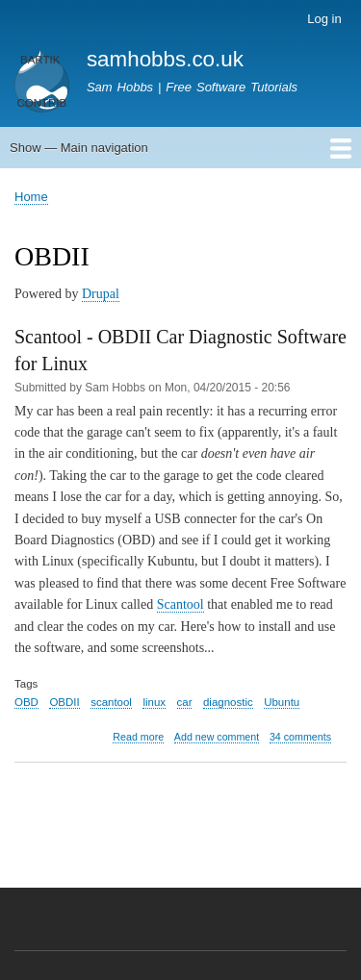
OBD (26, 702)
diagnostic (228, 702)
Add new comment (217, 737)
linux (154, 702)
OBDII (64, 702)
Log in (324, 19)
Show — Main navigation (79, 148)
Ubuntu (282, 702)
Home (31, 197)
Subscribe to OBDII (22, 825)
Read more (138, 737)
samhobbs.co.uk (165, 59)
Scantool (180, 604)
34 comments (300, 737)
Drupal (101, 294)
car (185, 702)
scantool (111, 702)
